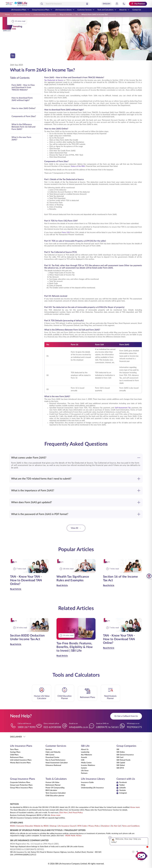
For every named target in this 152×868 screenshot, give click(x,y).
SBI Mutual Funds (123, 760)
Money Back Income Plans (20, 763)
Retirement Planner (53, 785)
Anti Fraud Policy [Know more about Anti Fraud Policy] (76, 813)
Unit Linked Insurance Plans (21, 760)
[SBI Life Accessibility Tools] (149, 576)
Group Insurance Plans (42, 10)
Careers (84, 768)
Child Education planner (55, 796)
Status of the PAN (78, 166)
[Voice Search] (87, 4)
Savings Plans (15, 752)
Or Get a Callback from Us (126, 716)
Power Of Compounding (55, 788)
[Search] (42, 4)
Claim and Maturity (53, 752)
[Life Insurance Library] (22, 15)
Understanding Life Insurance (92, 788)
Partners (84, 773)
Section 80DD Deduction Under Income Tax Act (27, 637)
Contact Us (137, 10)
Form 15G (66, 233)
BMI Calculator (51, 790)
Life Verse (85, 771)
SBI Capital (121, 763)
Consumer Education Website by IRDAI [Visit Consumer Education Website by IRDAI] (32, 826)
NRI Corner (50, 755)
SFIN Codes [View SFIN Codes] (82, 826)
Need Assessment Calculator (57, 763)
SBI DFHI (120, 768)
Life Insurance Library (65, 10)
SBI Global (121, 765)
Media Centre (86, 763)
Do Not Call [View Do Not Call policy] (116, 826)
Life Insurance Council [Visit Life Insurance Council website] (67, 826)
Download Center (52, 757)
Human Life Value (52, 782)
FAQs (83, 785)
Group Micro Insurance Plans (21, 788)
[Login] (117, 4)
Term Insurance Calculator (56, 793)
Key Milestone (86, 755)
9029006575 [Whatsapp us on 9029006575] (134, 727)
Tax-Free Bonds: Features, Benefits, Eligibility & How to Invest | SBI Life (75, 647)
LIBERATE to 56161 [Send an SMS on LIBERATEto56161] (107, 727)
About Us (124, 10)
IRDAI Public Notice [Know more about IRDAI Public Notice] (73, 836)
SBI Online (121, 752)
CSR (83, 760)
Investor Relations (88, 765)
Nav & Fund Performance (55, 760)
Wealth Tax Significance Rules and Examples (73, 579)
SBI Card (120, 757)
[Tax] (77, 15)
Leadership (85, 752)
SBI (118, 749)
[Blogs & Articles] (66, 15)
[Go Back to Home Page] (16, 4)
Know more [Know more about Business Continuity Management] (56, 815)
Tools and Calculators (107, 10)
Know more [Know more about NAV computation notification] (135, 807)
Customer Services (86, 10)
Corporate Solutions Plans (20, 782)
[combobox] (64, 4)
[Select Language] (107, 4)
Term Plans (14, 749)
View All (76, 528)
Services (49, 749)
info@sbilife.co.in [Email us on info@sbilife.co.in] (79, 727)
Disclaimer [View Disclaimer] (105, 826)
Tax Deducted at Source (54, 80)
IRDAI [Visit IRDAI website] (13, 826)
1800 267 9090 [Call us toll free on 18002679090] (27, 727)
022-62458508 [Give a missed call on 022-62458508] (52, 727)
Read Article (16, 589)
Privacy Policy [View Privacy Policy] (94, 826)
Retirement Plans (17, 757)
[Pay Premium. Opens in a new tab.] (138, 4)
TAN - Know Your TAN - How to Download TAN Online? (26, 580)
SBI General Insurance (125, 755)
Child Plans (14, 755)
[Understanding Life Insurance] (45, 15)
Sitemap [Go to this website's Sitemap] (53, 826)
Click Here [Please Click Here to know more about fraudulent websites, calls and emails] (63, 813)
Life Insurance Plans (20, 10)
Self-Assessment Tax (123, 408)
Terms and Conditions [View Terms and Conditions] (131, 826)
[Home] (7, 15)
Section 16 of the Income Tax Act (120, 579)
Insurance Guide (87, 782)
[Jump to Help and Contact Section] (124, 4)
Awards (84, 757)
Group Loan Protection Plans (21, 785)
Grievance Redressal (53, 765)
